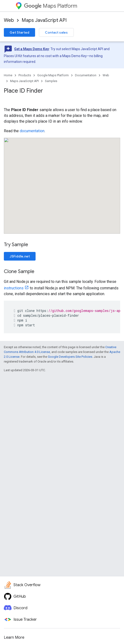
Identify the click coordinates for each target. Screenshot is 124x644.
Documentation (86, 75)
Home (8, 75)
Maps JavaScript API (44, 20)
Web (9, 20)
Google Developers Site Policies (70, 357)
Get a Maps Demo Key (31, 49)
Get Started (19, 32)
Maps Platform (51, 6)
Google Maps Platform (53, 75)
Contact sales (56, 32)
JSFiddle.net (20, 256)
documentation (32, 131)
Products (25, 75)
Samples (51, 81)
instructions (14, 288)
